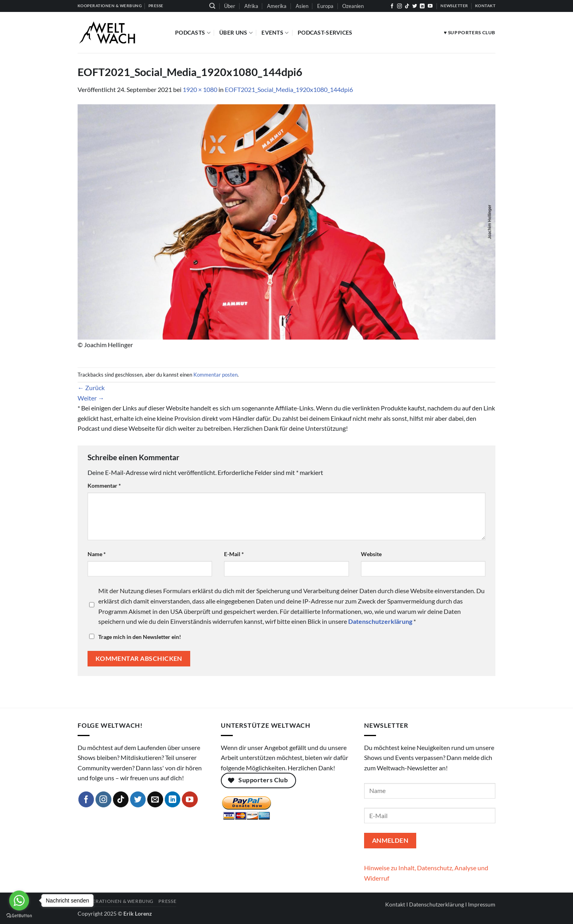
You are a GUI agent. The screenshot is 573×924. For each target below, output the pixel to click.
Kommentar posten (215, 375)
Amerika (277, 6)
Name (97, 554)
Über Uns (236, 33)
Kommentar (104, 485)
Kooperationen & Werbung (116, 901)
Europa (325, 6)
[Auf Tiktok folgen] (407, 6)
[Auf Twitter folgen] (415, 6)
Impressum (482, 904)
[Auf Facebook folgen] (392, 6)
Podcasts (193, 33)
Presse (167, 901)
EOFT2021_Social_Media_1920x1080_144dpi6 (289, 89)
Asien (302, 6)
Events (275, 33)
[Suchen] (212, 6)
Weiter (91, 398)
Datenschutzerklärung (437, 904)
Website (371, 554)
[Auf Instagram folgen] (400, 6)
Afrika (251, 6)
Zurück (91, 388)
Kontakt (395, 904)
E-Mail (234, 554)
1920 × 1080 (200, 89)
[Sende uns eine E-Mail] (155, 799)
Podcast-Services (325, 32)
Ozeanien (353, 6)
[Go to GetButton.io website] (19, 916)
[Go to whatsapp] (19, 901)
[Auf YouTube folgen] (430, 6)
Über (230, 6)
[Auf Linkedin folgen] (422, 6)
